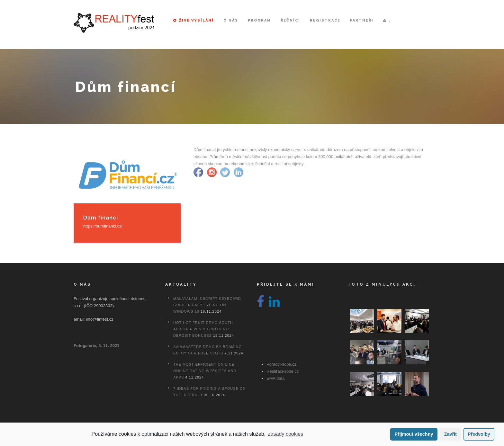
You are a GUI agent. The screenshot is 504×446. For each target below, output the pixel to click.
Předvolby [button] (479, 434)
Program (259, 20)
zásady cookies (286, 434)
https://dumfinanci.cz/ (103, 226)
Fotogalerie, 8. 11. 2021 (96, 346)
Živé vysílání (194, 20)
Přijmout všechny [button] (414, 434)
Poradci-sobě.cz (281, 364)
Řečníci (290, 20)
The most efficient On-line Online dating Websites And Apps (205, 371)
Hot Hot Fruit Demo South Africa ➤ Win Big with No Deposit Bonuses (203, 329)
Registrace (325, 20)
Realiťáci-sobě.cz (283, 371)
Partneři (362, 20)
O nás (231, 20)
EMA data (275, 378)
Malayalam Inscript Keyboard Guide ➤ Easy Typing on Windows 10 (207, 305)
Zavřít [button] (450, 434)
